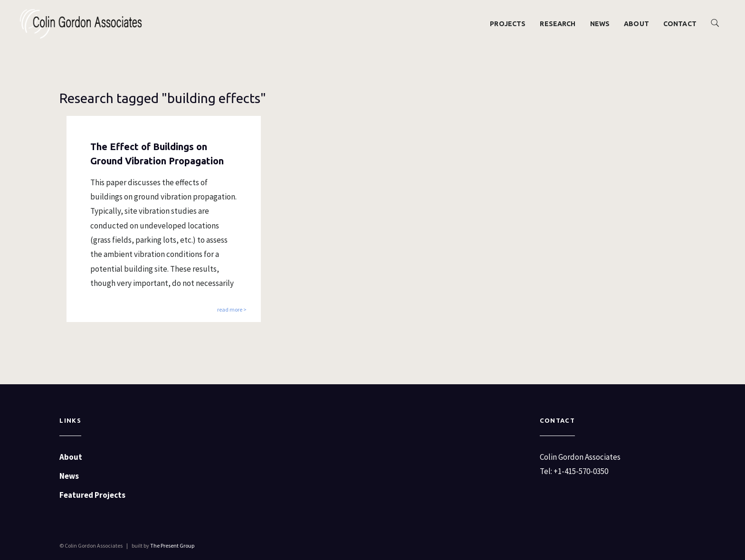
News (600, 24)
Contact (680, 24)
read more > (232, 310)
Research (558, 24)
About (636, 24)
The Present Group (172, 546)
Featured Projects (92, 495)
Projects (508, 24)
